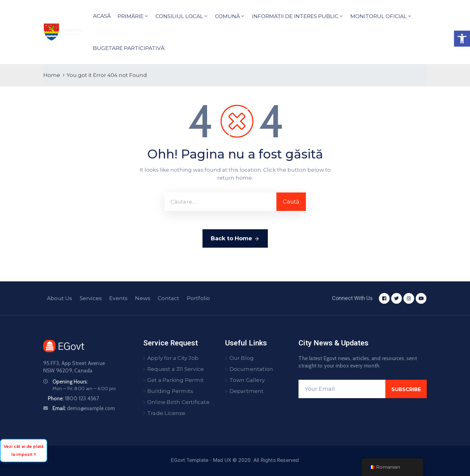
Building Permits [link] (170, 391)
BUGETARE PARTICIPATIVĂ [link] (129, 48)
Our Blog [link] (242, 358)
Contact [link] (168, 298)
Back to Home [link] (235, 239)
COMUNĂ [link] (227, 16)
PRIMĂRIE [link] (131, 16)
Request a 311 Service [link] (175, 369)
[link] (462, 39)
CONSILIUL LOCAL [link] (179, 16)
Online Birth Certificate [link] (178, 402)
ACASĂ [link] (102, 16)
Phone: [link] (74, 398)
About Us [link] (60, 298)
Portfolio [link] (198, 298)
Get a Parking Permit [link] (175, 380)
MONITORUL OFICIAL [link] (379, 16)
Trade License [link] (166, 413)
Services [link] (91, 298)
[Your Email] (342, 389)
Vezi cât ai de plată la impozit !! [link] (24, 450)
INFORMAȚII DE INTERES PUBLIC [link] (295, 16)
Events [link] (118, 298)
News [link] (143, 298)
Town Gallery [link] (247, 380)
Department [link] (247, 391)
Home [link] (52, 75)
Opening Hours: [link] (70, 382)
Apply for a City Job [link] (173, 358)
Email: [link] (84, 408)
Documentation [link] (251, 369)
